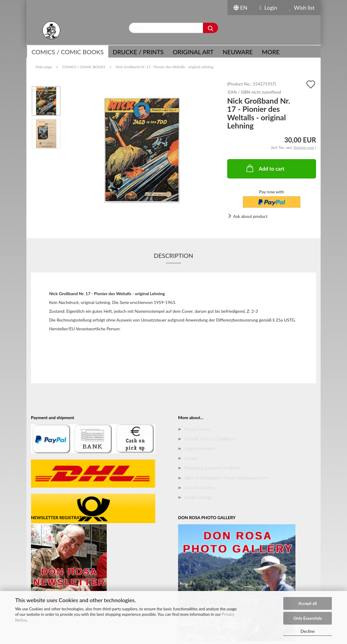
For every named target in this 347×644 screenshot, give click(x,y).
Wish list (302, 8)
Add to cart (265, 168)
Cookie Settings (198, 497)
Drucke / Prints (138, 52)
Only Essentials (308, 618)
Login (268, 8)
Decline (308, 631)
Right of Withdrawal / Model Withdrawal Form (226, 478)
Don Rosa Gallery (200, 487)
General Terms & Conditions (209, 439)
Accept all (308, 603)
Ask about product (250, 216)
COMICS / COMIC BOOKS (68, 52)
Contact (191, 458)
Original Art (193, 52)
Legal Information (200, 448)
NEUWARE (238, 52)
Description (173, 255)
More (271, 52)
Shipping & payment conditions (212, 468)
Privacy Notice (197, 429)
